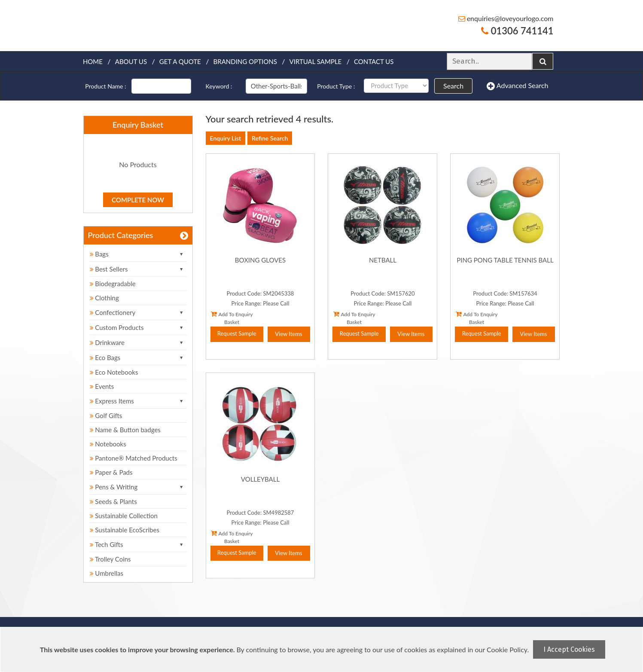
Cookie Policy (507, 649)
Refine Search (270, 138)
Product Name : (105, 86)
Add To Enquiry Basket (232, 318)
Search (453, 86)
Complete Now (138, 200)
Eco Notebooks (114, 372)
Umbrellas (107, 573)
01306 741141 (517, 31)
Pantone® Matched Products (134, 458)
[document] (323, 649)
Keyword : (219, 86)
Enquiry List (226, 138)
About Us (131, 61)
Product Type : (336, 86)
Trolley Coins (111, 559)
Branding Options (245, 61)
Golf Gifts (106, 415)
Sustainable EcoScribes (125, 530)
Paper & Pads (111, 472)
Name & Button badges (125, 430)
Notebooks (108, 444)
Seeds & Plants (113, 501)
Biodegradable (113, 284)
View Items (288, 334)
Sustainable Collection (124, 516)
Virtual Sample (316, 61)
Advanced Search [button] (517, 86)
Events (102, 386)
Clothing (104, 298)
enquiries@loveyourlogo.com (506, 18)
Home (93, 61)
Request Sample (237, 333)
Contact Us (374, 61)
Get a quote (180, 61)
